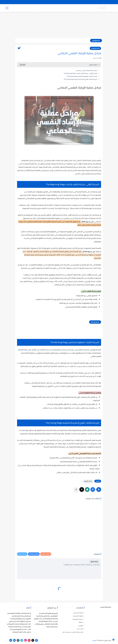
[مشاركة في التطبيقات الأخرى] (76, 489)
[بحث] (7, 8)
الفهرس (81, 626)
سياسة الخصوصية (78, 619)
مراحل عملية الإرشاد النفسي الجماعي (86, 70)
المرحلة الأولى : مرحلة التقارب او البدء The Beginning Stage (80, 73)
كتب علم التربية (73, 8)
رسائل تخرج (38, 8)
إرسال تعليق (94, 562)
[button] (93, 489)
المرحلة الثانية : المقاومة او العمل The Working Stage (82, 76)
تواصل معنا (109, 2)
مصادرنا (80, 2)
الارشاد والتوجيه (95, 48)
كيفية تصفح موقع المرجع (96, 2)
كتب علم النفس (84, 8)
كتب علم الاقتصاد (49, 8)
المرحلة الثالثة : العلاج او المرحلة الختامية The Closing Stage (80, 79)
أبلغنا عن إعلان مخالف (69, 2)
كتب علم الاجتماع (61, 8)
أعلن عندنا (80, 629)
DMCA (81, 622)
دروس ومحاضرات (19, 8)
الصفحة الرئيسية (78, 613)
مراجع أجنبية (29, 8)
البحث (86, 2)
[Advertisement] (59, 25)
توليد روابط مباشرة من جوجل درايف (72, 632)
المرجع (95, 640)
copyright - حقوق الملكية (54, 2)
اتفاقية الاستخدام (78, 616)
